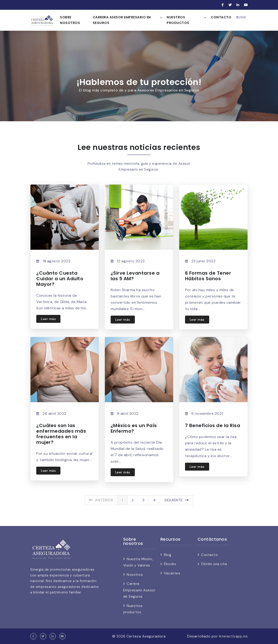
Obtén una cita (214, 564)
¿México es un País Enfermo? (134, 428)
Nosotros (135, 575)
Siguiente (177, 500)
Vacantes (172, 573)
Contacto (221, 17)
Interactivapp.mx (233, 636)
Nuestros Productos (178, 20)
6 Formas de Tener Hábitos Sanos (208, 276)
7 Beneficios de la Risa (213, 425)
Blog (241, 17)
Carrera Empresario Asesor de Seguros (139, 590)
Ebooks (170, 564)
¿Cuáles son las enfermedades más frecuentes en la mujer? (61, 434)
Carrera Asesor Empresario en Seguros (122, 20)
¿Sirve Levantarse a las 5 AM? (135, 276)
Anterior (101, 500)
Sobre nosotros (70, 20)
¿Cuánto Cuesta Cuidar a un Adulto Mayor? (60, 279)
